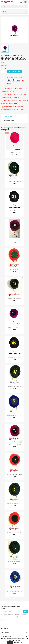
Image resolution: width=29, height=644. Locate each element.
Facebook (3, 620)
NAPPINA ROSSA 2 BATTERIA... (15, 474)
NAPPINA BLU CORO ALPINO (14, 591)
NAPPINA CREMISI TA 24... (14, 328)
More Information (18, 642)
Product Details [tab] (9, 117)
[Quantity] (3, 72)
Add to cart (14, 72)
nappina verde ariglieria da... (14, 503)
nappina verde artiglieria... (15, 181)
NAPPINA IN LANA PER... (14, 152)
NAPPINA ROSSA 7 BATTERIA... (14, 533)
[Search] (14, 7)
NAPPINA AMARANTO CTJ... (15, 445)
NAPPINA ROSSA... (14, 269)
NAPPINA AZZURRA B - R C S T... (15, 416)
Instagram (7, 620)
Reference (7, 120)
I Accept (10, 643)
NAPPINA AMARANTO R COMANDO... (15, 240)
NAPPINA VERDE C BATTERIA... (15, 562)
